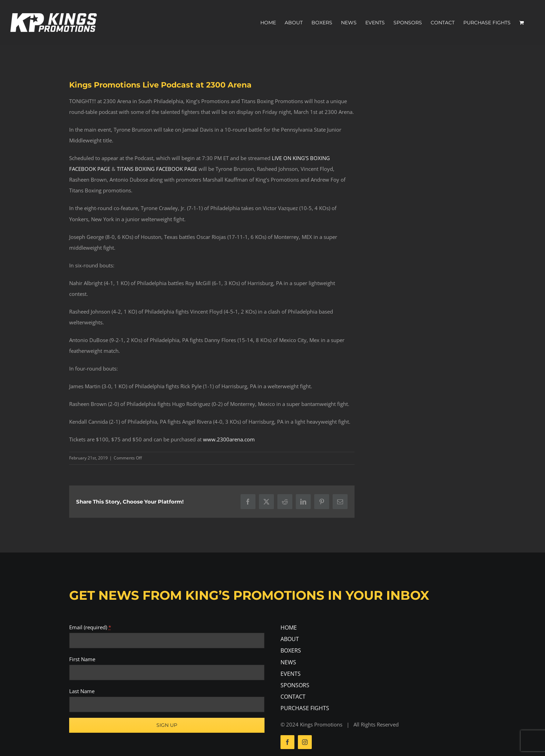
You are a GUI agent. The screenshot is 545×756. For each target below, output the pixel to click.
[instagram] (305, 742)
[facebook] (287, 742)
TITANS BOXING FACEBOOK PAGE (157, 169)
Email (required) (90, 627)
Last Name (82, 691)
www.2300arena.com (229, 439)
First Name (82, 659)
